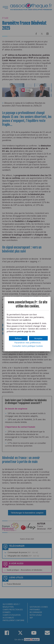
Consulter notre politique (28, 346)
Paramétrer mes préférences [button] (28, 343)
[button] (38, 338)
